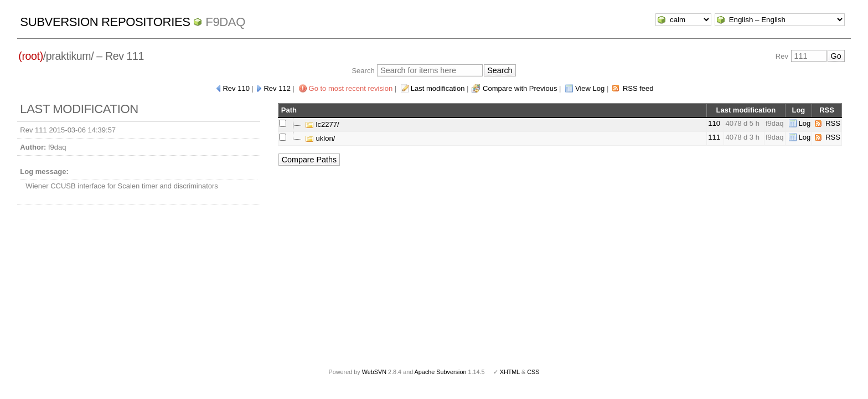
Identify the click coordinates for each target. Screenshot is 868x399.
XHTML (510, 372)
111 (714, 137)
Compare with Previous (520, 88)
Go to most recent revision (351, 88)
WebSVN (374, 372)
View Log (590, 88)
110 (714, 123)
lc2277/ (322, 124)
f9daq (225, 22)
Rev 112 (277, 88)
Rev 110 (236, 88)
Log (805, 123)
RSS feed (638, 88)
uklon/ (320, 138)
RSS (833, 123)
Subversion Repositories (105, 22)
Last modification (438, 88)
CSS (533, 372)
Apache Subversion (441, 372)
